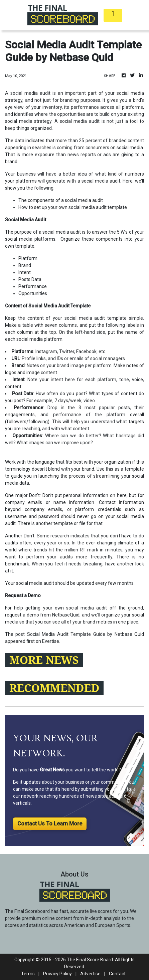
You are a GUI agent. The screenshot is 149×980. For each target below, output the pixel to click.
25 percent (90, 141)
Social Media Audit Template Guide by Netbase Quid (86, 634)
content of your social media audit (66, 318)
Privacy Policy (57, 974)
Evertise (51, 641)
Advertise (90, 974)
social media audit (100, 181)
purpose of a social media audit (48, 232)
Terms (28, 974)
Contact (117, 974)
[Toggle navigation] (113, 15)
